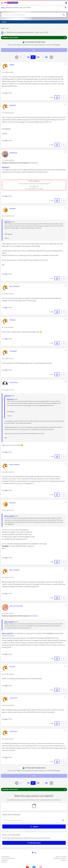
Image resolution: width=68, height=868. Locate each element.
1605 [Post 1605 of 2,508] (6, 757)
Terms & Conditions (61, 857)
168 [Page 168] (46, 57)
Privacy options (6, 857)
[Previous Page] (17, 57)
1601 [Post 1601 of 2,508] (6, 594)
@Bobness (8, 396)
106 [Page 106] (28, 57)
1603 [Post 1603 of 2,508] (6, 686)
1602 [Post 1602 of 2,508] (6, 654)
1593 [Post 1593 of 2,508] (6, 196)
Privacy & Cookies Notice (8, 858)
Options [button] (3, 28)
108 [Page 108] (38, 57)
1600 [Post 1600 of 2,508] (6, 558)
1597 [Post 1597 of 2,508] (6, 370)
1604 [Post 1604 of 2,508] (6, 719)
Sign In (66, 3)
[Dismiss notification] (66, 8)
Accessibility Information (60, 858)
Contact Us (64, 860)
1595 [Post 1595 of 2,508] (6, 308)
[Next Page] (51, 57)
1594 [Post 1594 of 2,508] (6, 274)
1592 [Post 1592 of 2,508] (6, 140)
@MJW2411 (5, 167)
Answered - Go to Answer (34, 37)
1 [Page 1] (21, 57)
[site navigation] (2, 3)
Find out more (33, 163)
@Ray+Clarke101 (9, 516)
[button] (65, 64)
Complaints (5, 860)
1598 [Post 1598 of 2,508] (6, 452)
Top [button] (35, 853)
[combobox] (31, 15)
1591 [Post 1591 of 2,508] (6, 93)
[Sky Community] (11, 3)
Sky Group (4, 862)
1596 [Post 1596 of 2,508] (6, 339)
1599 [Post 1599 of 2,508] (6, 490)
